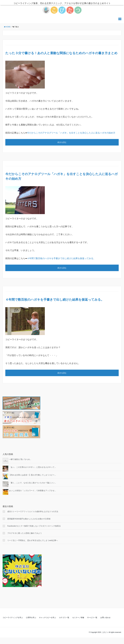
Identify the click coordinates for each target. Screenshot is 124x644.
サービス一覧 (92, 618)
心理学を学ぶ (31, 618)
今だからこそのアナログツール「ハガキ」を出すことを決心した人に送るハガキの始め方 (71, 133)
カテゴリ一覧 (64, 618)
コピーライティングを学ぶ (13, 618)
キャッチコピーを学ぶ (48, 618)
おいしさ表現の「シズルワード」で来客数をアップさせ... (32, 491)
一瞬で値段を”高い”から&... (20, 459)
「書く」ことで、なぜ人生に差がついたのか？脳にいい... (32, 483)
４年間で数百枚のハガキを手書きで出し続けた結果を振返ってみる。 (61, 258)
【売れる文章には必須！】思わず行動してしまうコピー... (32, 475)
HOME (7, 27)
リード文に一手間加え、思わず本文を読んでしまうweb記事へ (33, 540)
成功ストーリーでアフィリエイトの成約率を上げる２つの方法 (33, 512)
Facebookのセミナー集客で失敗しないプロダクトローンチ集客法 (34, 526)
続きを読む (62, 142)
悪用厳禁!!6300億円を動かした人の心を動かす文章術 (29, 519)
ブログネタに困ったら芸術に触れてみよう (25, 533)
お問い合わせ (105, 618)
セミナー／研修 (78, 618)
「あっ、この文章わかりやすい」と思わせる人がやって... (32, 467)
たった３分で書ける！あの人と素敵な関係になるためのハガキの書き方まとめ (61, 53)
